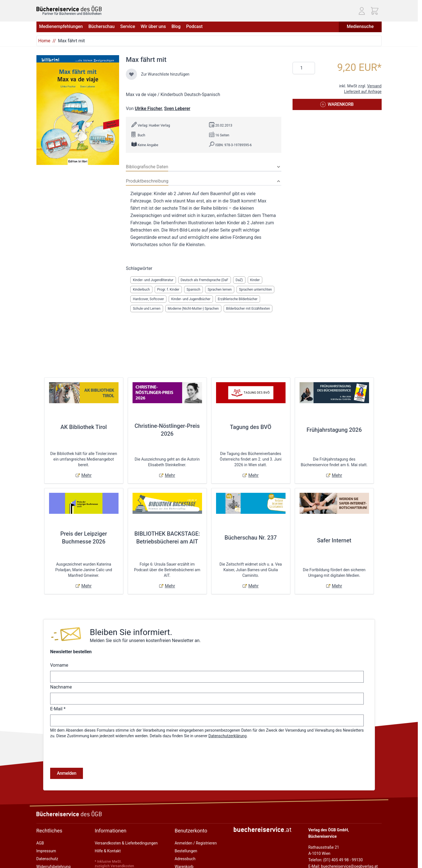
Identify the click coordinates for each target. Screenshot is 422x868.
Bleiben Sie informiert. (131, 632)
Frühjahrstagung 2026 (334, 430)
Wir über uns (153, 26)
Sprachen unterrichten (255, 290)
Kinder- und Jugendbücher (191, 299)
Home (44, 41)
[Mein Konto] (362, 11)
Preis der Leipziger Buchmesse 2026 (84, 538)
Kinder (255, 280)
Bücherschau (101, 26)
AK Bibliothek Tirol (84, 427)
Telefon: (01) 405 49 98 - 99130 (335, 860)
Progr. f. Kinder (168, 290)
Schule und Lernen (147, 309)
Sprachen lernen (220, 290)
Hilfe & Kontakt (108, 851)
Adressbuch (185, 859)
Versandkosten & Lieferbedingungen (126, 843)
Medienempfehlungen (61, 26)
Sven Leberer (177, 109)
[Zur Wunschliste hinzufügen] (131, 74)
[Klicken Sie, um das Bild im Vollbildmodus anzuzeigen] (78, 110)
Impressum (46, 851)
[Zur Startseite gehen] (69, 9)
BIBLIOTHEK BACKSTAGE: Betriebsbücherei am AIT (167, 538)
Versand (374, 86)
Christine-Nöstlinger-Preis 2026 (167, 430)
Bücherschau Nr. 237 (251, 538)
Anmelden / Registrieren (196, 843)
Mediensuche (360, 26)
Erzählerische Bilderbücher (238, 299)
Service (128, 26)
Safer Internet (334, 540)
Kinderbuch (141, 290)
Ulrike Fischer (149, 109)
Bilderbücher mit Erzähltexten (248, 309)
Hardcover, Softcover (148, 299)
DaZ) (239, 280)
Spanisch (193, 290)
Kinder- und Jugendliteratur (153, 280)
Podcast (194, 26)
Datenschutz (47, 859)
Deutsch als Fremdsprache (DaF (205, 280)
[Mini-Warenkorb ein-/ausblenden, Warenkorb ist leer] (375, 11)
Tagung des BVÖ (251, 427)
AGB (40, 843)
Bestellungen (186, 851)
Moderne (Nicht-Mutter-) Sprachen (193, 309)
